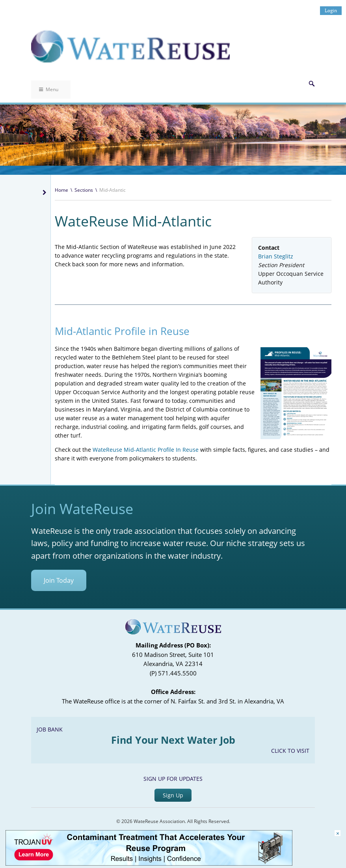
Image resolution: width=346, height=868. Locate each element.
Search (312, 84)
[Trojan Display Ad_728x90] (149, 863)
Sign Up (173, 795)
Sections (84, 190)
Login (331, 10)
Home (61, 190)
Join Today (59, 580)
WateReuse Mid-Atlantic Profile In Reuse (146, 450)
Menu (49, 89)
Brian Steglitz (276, 256)
